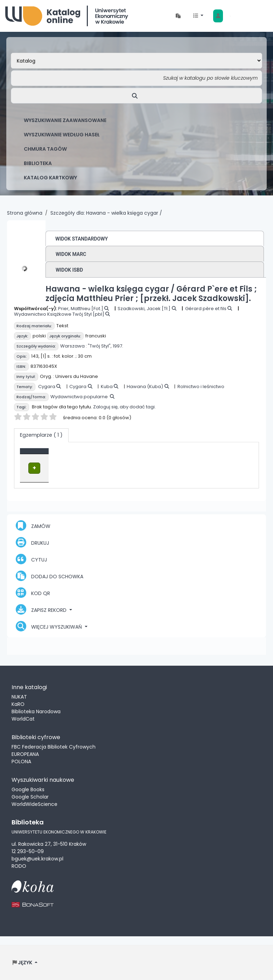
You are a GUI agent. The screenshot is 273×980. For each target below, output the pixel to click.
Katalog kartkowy (50, 178)
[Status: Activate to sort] (203, 455)
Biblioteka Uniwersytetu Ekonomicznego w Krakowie (67, 16)
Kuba (107, 387)
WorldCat (23, 718)
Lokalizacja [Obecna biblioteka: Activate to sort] (119, 455)
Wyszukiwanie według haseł (62, 135)
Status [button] (198, 455)
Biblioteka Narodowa (36, 711)
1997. (118, 346)
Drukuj (32, 542)
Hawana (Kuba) (145, 387)
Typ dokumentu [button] (44, 455)
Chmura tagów (45, 149)
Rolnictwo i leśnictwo (201, 387)
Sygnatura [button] (161, 455)
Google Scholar (30, 796)
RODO (19, 865)
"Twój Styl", (100, 346)
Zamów (33, 525)
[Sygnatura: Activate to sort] (165, 455)
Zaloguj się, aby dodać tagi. (124, 407)
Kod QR (33, 592)
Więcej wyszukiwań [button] (50, 626)
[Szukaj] (136, 96)
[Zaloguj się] (218, 16)
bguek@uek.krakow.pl (37, 858)
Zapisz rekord (42, 609)
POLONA (21, 761)
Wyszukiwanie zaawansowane (65, 120)
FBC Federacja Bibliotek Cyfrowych (54, 746)
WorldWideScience (34, 804)
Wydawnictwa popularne (79, 397)
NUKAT (19, 696)
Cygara (47, 387)
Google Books (28, 789)
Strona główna (25, 213)
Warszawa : (73, 346)
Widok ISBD (69, 270)
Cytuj (31, 559)
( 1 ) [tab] (41, 435)
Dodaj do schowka (50, 575)
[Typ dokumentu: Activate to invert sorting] (61, 455)
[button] (178, 16)
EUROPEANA (25, 754)
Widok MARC (71, 254)
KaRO (18, 704)
